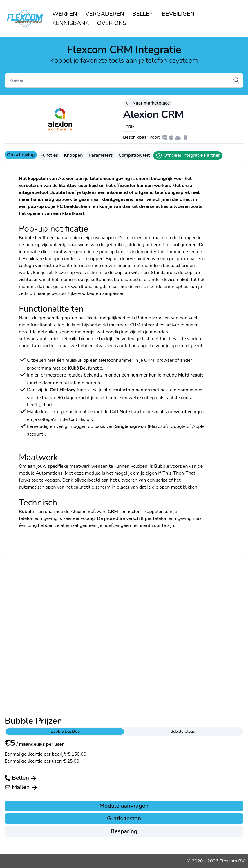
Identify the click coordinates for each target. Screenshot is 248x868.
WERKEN (65, 14)
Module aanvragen (124, 806)
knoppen (94, 259)
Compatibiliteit (134, 155)
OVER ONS (112, 23)
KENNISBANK (70, 23)
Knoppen (73, 155)
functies (48, 346)
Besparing (124, 831)
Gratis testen (124, 819)
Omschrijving (21, 155)
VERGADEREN (105, 14)
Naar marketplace (147, 103)
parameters (178, 252)
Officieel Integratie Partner (188, 156)
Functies (49, 155)
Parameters (101, 155)
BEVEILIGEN (178, 14)
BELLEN (143, 14)
